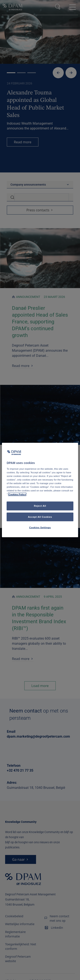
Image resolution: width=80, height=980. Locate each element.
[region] (40, 490)
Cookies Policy (17, 494)
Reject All (40, 506)
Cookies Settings (40, 528)
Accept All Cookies (40, 517)
